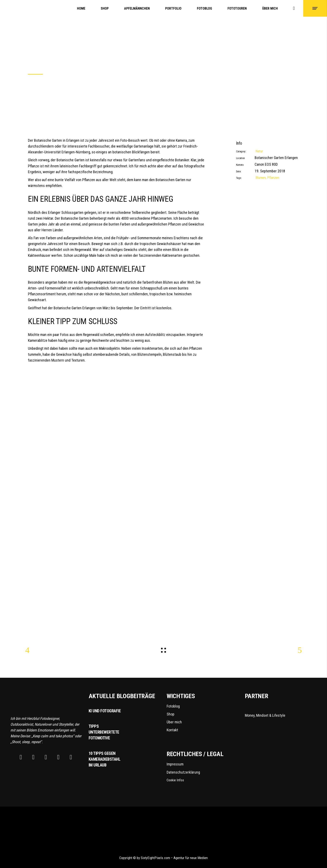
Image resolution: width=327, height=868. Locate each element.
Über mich (174, 722)
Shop (170, 714)
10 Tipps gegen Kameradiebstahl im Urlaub (105, 759)
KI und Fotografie (105, 711)
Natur (259, 151)
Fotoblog (173, 706)
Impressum (175, 764)
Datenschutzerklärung (183, 772)
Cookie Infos (175, 780)
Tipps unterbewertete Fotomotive (104, 732)
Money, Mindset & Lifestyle (271, 710)
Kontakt (172, 730)
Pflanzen (273, 178)
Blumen (261, 178)
